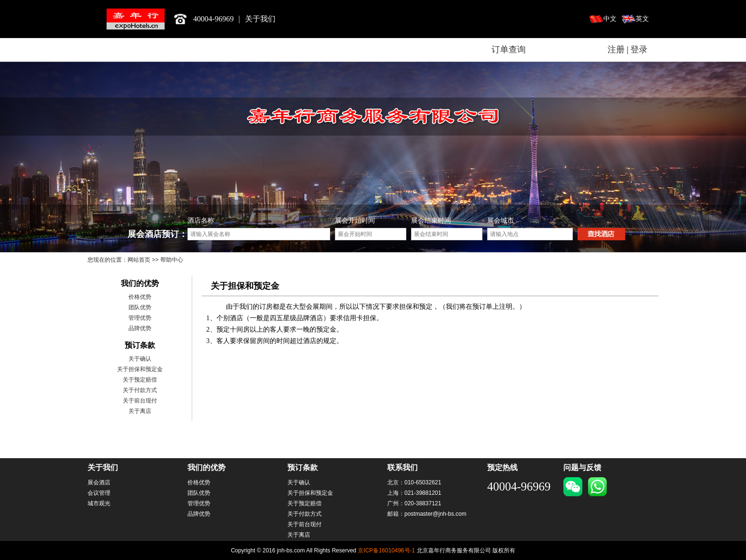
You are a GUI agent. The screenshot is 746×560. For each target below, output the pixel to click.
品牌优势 (140, 328)
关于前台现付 (140, 401)
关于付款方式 (140, 390)
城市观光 (99, 503)
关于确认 (140, 359)
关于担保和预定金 (140, 369)
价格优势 (140, 297)
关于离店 (140, 411)
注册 (616, 49)
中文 (610, 19)
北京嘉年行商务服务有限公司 (136, 19)
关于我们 (260, 19)
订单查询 (509, 49)
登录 (639, 49)
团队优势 (140, 307)
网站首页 (139, 260)
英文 (642, 19)
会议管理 (99, 493)
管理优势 (140, 318)
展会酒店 (99, 482)
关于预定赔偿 (140, 380)
